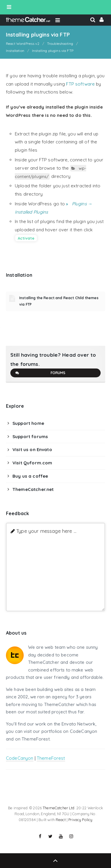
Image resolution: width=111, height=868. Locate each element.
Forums (40, 373)
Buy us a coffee (30, 476)
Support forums (30, 437)
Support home (28, 423)
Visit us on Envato (32, 449)
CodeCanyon (20, 758)
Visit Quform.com (32, 463)
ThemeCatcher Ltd (58, 808)
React (61, 820)
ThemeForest (51, 758)
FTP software (80, 84)
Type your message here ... (46, 531)
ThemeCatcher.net (33, 489)
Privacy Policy (80, 820)
